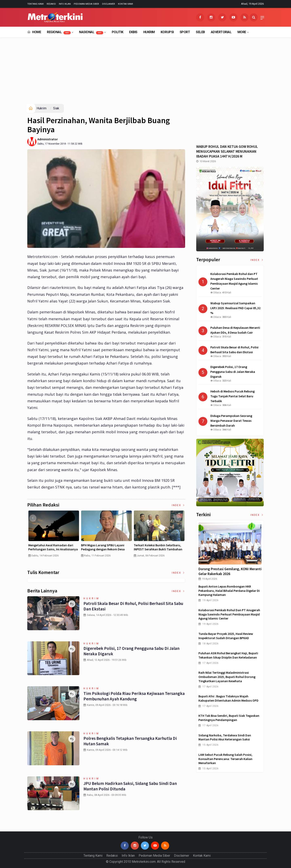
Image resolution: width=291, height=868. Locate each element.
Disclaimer (109, 4)
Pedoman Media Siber (86, 4)
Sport (185, 32)
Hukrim (149, 32)
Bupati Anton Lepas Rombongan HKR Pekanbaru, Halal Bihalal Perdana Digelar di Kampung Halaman (229, 591)
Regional (59, 32)
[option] (52, 537)
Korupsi (167, 32)
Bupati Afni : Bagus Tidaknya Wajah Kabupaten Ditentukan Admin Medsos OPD (228, 698)
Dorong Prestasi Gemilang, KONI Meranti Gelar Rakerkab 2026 (230, 571)
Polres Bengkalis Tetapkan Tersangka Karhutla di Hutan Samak (130, 741)
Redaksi (51, 4)
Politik (118, 32)
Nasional (91, 32)
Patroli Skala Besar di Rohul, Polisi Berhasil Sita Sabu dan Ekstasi (133, 606)
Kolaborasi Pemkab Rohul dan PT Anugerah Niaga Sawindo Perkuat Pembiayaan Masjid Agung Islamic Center (229, 614)
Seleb (200, 32)
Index (178, 505)
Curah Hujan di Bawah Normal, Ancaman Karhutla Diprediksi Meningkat (48, 549)
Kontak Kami (125, 4)
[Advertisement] (145, 74)
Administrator (48, 139)
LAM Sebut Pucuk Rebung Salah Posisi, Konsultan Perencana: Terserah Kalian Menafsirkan (225, 759)
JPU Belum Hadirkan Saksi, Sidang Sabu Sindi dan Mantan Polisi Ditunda (130, 786)
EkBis (133, 32)
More (242, 32)
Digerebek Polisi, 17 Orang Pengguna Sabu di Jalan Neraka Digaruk (131, 651)
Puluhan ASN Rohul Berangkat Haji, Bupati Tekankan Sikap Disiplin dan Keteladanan (228, 655)
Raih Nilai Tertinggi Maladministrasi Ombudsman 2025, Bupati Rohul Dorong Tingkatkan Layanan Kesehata (227, 677)
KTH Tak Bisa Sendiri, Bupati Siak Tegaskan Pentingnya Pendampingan (229, 718)
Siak (56, 108)
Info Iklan (65, 4)
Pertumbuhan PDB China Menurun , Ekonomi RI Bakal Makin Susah (104, 547)
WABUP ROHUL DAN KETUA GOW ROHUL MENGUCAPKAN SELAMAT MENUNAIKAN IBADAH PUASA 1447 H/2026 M (227, 151)
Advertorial (221, 32)
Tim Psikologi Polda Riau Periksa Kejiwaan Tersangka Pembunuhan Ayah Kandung (133, 696)
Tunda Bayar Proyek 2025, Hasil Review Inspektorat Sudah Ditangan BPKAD (226, 636)
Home (34, 32)
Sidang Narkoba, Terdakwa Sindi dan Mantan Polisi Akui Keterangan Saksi (225, 737)
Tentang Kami (35, 4)
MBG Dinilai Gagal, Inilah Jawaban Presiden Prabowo (156, 547)
